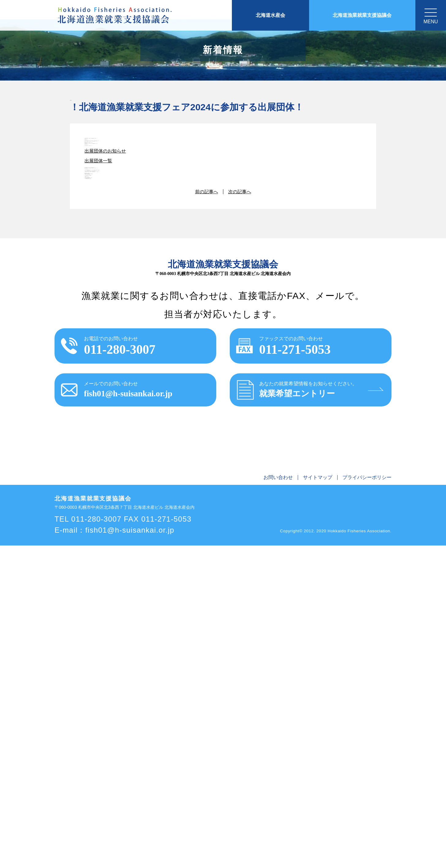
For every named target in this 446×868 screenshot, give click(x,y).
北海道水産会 (270, 15)
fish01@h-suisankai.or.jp (130, 853)
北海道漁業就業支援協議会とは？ (139, 768)
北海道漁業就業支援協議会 (362, 15)
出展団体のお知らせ (107, 281)
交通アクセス (374, 768)
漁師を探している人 (257, 768)
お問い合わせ (278, 800)
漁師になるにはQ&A (307, 768)
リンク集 (344, 768)
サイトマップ (318, 800)
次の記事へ (240, 504)
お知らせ (87, 768)
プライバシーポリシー (367, 800)
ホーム (65, 768)
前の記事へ (206, 504)
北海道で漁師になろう (205, 768)
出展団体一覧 (99, 301)
